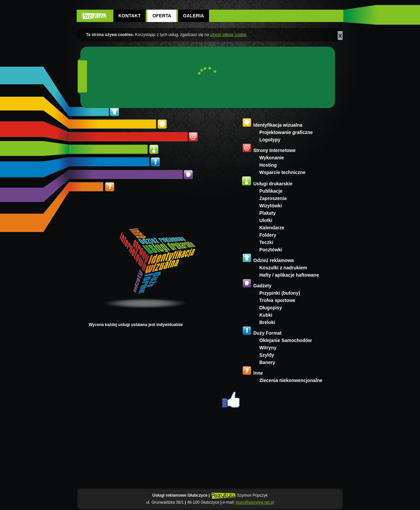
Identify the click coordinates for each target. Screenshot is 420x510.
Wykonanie (272, 158)
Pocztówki (271, 250)
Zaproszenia (273, 198)
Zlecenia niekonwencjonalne (291, 380)
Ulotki (266, 220)
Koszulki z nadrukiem (283, 268)
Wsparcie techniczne (282, 172)
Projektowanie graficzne (286, 132)
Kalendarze (272, 228)
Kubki (266, 315)
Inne (258, 373)
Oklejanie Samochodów (285, 340)
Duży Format (267, 333)
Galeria (193, 16)
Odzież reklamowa (273, 260)
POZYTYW (94, 16)
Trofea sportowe (277, 300)
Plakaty (267, 213)
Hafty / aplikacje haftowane (289, 275)
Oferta (162, 16)
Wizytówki (271, 206)
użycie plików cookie (228, 35)
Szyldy (267, 355)
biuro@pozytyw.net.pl (255, 502)
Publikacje (271, 191)
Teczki (266, 242)
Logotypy (270, 140)
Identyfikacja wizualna (278, 125)
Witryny (268, 348)
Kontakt (129, 16)
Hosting (268, 165)
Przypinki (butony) (280, 293)
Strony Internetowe (274, 150)
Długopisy (271, 308)
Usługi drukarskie (273, 184)
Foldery (268, 235)
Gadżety (262, 286)
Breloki (267, 322)
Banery (267, 362)
